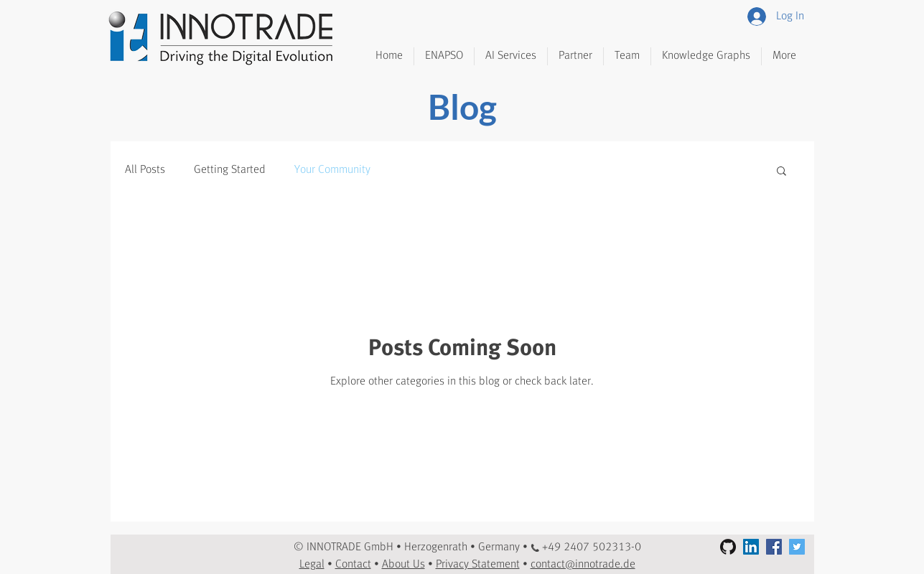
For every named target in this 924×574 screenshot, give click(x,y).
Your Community (332, 170)
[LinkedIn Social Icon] (751, 547)
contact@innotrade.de (583, 565)
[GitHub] (728, 547)
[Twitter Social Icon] (797, 547)
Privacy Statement (478, 565)
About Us (403, 565)
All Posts (145, 170)
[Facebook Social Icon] (774, 547)
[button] (781, 172)
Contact (353, 565)
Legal (312, 565)
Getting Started (230, 170)
